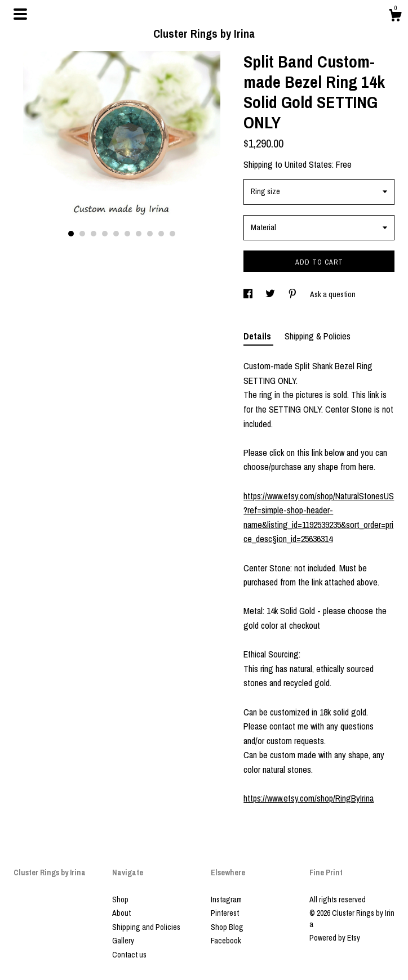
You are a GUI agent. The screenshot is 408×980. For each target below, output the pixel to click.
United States (308, 164)
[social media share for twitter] (271, 294)
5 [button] (116, 234)
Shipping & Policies (318, 336)
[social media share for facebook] (249, 294)
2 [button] (82, 234)
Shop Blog (227, 927)
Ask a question (333, 294)
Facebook (226, 941)
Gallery (123, 941)
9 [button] (161, 234)
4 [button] (105, 234)
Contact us (129, 955)
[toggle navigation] (20, 14)
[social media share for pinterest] (293, 294)
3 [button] (94, 234)
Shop (120, 900)
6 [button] (127, 234)
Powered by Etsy (335, 938)
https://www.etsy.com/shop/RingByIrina (309, 798)
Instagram (226, 900)
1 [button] (71, 234)
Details (258, 336)
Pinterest (225, 913)
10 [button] (172, 234)
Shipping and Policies (146, 927)
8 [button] (150, 234)
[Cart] (395, 17)
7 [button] (139, 234)
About (121, 913)
